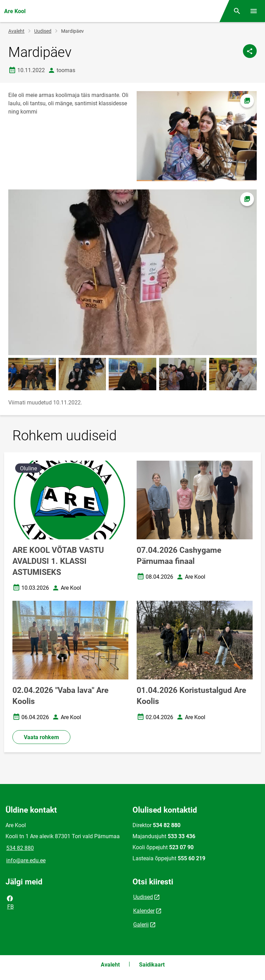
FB (10, 902)
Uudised (43, 31)
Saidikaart (152, 965)
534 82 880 (20, 848)
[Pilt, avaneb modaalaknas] (132, 272)
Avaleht (16, 31)
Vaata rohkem (41, 737)
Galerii (141, 925)
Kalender (144, 911)
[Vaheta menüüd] (254, 11)
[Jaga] (250, 51)
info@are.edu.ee (26, 860)
